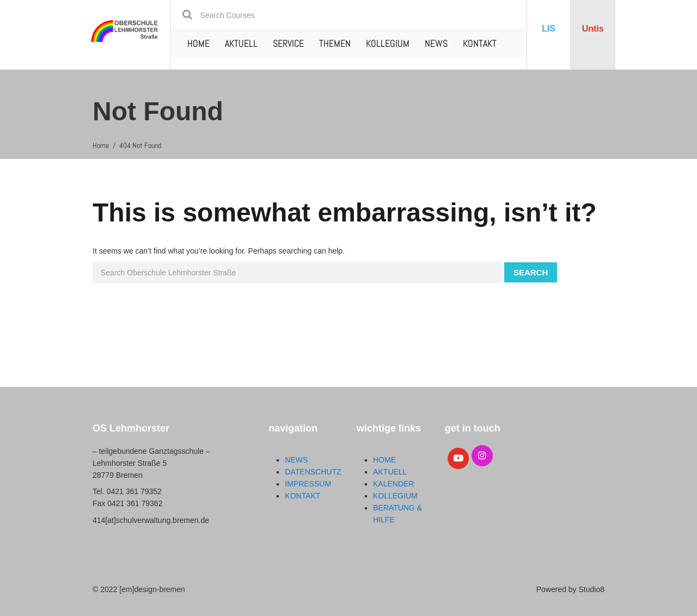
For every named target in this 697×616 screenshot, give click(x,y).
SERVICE (288, 43)
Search (531, 272)
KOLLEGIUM (388, 43)
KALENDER (393, 484)
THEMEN (335, 43)
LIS (549, 29)
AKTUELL (241, 43)
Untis (593, 29)
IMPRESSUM (308, 484)
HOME (198, 43)
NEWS (436, 43)
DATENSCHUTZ (313, 472)
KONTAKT (480, 43)
